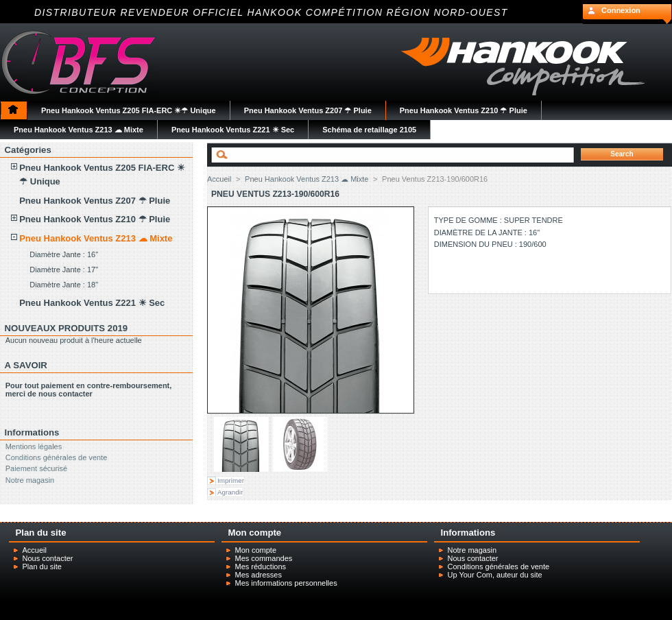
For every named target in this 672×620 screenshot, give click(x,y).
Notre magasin (30, 480)
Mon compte (256, 550)
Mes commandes (264, 558)
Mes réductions (261, 567)
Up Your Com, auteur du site (495, 575)
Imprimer (231, 480)
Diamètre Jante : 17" (64, 270)
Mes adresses (259, 575)
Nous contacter (48, 558)
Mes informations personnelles (286, 583)
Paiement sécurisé (37, 468)
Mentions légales (34, 446)
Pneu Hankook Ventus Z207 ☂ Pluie (95, 201)
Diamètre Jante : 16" (64, 254)
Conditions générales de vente (57, 457)
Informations (32, 432)
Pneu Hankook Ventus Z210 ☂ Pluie (95, 219)
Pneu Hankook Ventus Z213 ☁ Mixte (96, 238)
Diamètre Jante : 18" (64, 285)
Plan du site (42, 567)
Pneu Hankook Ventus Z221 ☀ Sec (92, 303)
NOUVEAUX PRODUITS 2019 (67, 328)
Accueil (219, 179)
